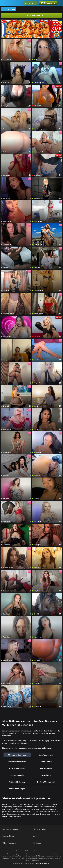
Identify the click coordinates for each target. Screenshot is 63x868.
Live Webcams (46, 775)
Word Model (37, 843)
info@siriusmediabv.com (43, 863)
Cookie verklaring (8, 836)
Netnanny (27, 860)
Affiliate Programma (9, 843)
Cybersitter (36, 860)
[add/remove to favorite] (3, 40)
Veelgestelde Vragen (17, 789)
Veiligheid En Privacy (17, 782)
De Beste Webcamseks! (46, 782)
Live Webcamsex (46, 762)
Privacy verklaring (39, 829)
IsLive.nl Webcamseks (17, 768)
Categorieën (9, 9)
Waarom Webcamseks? (17, 762)
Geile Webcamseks (17, 775)
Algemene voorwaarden (10, 829)
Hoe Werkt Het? (46, 768)
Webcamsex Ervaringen (17, 755)
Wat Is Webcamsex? (46, 755)
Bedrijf (35, 836)
